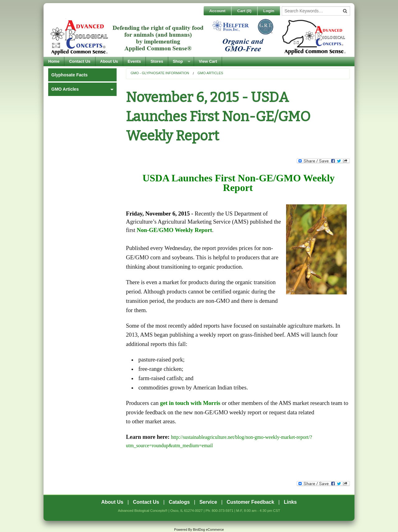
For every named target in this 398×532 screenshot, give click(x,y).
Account (217, 11)
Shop (178, 61)
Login (269, 11)
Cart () (244, 11)
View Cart (208, 61)
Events (134, 61)
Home (54, 61)
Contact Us (80, 61)
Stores (157, 61)
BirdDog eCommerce (208, 530)
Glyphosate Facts (69, 75)
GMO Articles (210, 73)
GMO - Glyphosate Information (160, 73)
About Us (109, 61)
